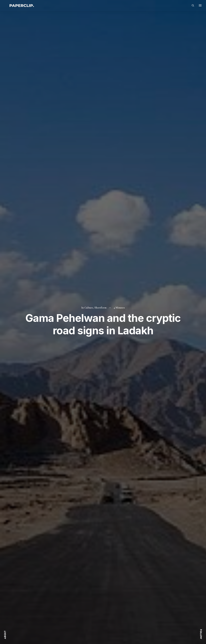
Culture (89, 36)
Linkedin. (152, 608)
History (49, 480)
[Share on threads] (132, 434)
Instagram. (153, 604)
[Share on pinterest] (135, 434)
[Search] (192, 7)
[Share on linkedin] (139, 434)
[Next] (150, 559)
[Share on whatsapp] (142, 434)
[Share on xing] (150, 434)
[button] (49, 497)
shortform (58, 434)
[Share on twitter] (128, 434)
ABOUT (5, 635)
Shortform (100, 36)
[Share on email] (153, 434)
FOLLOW (201, 634)
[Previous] (56, 559)
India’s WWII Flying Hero (151, 529)
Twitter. (151, 600)
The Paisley (88, 529)
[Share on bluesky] (146, 434)
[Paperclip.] (22, 7)
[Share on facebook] (124, 434)
